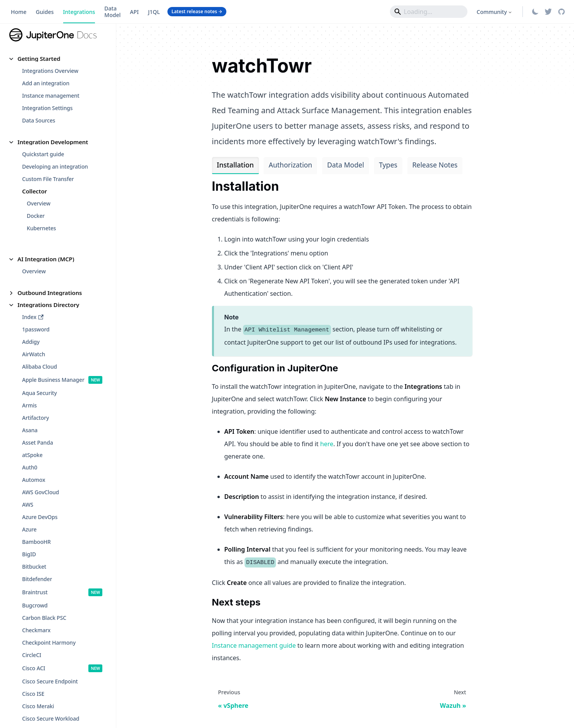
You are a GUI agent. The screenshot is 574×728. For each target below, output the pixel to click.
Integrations (79, 12)
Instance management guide (254, 645)
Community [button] (492, 12)
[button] (58, 59)
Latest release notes (197, 11)
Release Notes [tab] (435, 165)
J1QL (154, 12)
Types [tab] (388, 165)
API (134, 12)
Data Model (112, 12)
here (327, 444)
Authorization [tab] (290, 165)
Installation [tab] (235, 165)
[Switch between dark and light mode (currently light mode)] (535, 12)
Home (19, 12)
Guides (45, 12)
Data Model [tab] (346, 165)
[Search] (429, 12)
